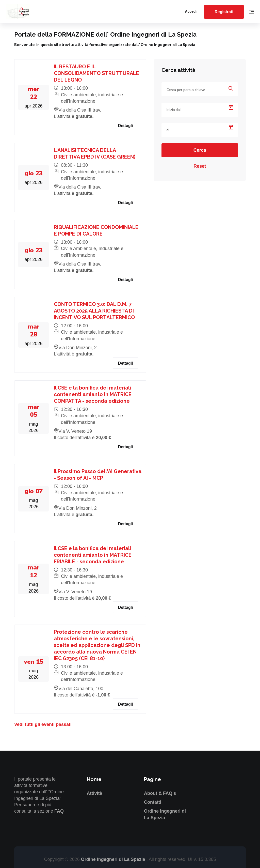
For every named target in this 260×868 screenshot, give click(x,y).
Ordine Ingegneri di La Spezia (114, 859)
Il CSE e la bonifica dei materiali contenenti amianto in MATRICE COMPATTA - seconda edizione (93, 394)
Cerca (200, 150)
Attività (95, 793)
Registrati (224, 12)
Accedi (191, 11)
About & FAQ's (160, 793)
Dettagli (126, 126)
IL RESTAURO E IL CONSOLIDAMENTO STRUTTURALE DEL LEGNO (96, 73)
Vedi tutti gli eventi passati (43, 724)
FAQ (59, 811)
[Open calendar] (231, 107)
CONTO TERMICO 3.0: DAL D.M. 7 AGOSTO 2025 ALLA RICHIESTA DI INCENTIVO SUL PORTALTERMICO (94, 311)
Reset (200, 166)
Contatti (153, 802)
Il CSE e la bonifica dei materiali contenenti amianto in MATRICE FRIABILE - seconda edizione (93, 555)
